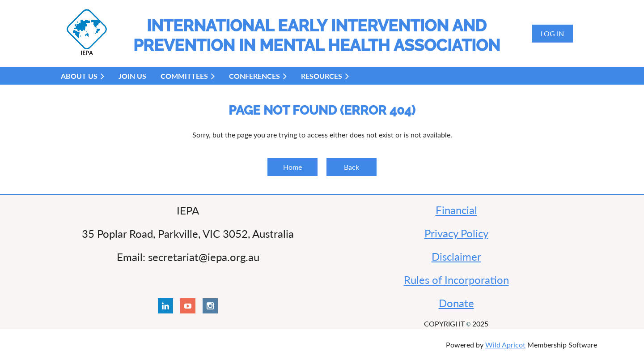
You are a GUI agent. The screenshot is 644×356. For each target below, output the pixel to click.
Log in (552, 33)
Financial (456, 210)
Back (352, 167)
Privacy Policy (456, 233)
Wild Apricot (505, 345)
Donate (456, 303)
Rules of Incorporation (456, 280)
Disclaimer (456, 256)
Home (292, 167)
